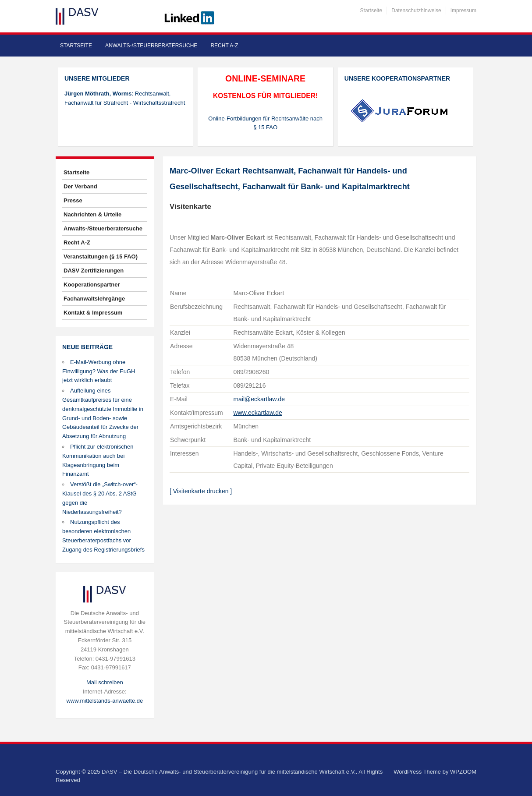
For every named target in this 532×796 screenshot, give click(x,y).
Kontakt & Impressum (93, 313)
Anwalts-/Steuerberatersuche (151, 46)
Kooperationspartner (92, 285)
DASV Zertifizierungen (94, 271)
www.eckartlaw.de (257, 413)
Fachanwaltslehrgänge (94, 299)
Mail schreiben (105, 682)
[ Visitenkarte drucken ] (201, 491)
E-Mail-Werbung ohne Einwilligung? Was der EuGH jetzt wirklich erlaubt (99, 371)
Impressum (463, 11)
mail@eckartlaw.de (259, 399)
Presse (73, 200)
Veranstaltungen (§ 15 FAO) (101, 256)
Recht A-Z (224, 46)
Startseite (371, 11)
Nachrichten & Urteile (92, 214)
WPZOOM (463, 772)
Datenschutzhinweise (416, 11)
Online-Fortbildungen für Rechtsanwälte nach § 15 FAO (265, 123)
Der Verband (80, 186)
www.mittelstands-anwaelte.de (105, 701)
